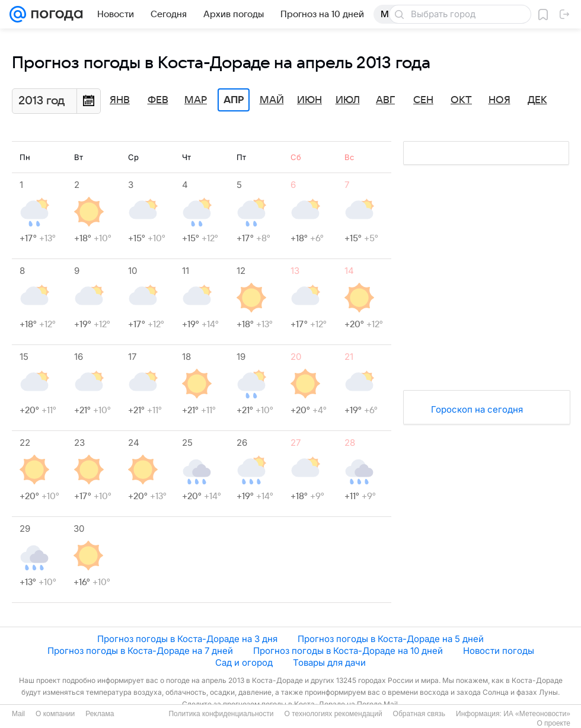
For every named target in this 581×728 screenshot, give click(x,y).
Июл (348, 100)
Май (272, 100)
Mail (18, 714)
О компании (55, 714)
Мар (196, 100)
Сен (423, 100)
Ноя (499, 100)
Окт (461, 100)
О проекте (553, 723)
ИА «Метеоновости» (537, 714)
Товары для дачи (329, 662)
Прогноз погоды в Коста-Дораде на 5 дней (391, 639)
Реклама (100, 714)
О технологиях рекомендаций (333, 714)
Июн (309, 100)
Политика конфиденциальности (221, 714)
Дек (537, 100)
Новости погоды (499, 651)
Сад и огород (244, 662)
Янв (120, 100)
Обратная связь (419, 714)
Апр (234, 100)
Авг (385, 100)
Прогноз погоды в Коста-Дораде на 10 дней (348, 651)
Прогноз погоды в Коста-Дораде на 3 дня (187, 639)
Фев (158, 100)
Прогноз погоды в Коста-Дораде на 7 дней (140, 651)
